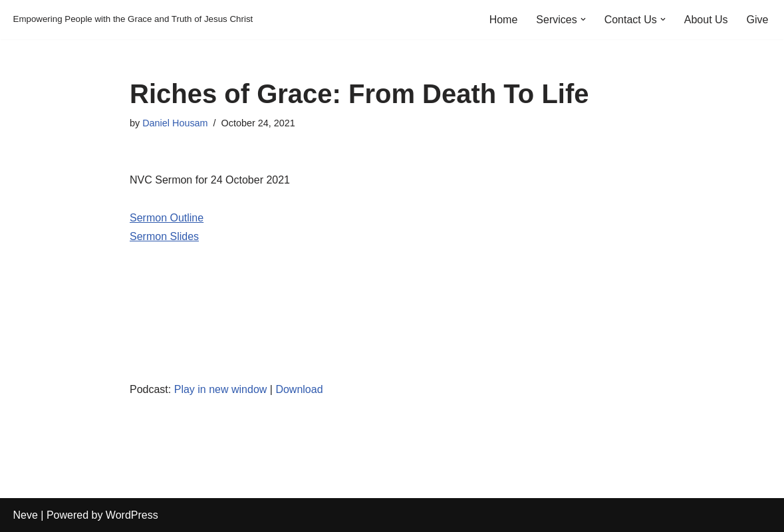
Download (299, 389)
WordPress (132, 515)
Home (504, 20)
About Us (706, 20)
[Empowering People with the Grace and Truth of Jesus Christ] (133, 20)
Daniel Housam (175, 123)
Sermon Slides (164, 236)
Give (758, 20)
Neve (26, 515)
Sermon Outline (167, 218)
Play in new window (221, 389)
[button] (583, 19)
